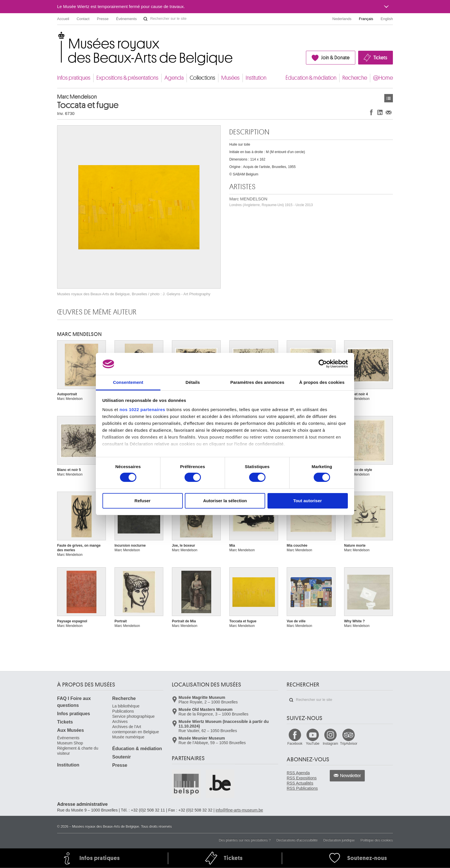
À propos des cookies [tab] (322, 382)
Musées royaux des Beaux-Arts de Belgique (58, 37)
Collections (202, 78)
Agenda (174, 78)
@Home (383, 78)
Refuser (143, 501)
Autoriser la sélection (225, 501)
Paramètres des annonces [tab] (257, 382)
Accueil (63, 19)
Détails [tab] (193, 382)
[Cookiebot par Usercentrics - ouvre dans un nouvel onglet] (323, 364)
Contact (83, 19)
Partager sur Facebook (371, 112)
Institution (256, 78)
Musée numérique (128, 737)
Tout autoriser (308, 501)
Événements (126, 19)
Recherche (355, 78)
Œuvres (389, 98)
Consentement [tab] (128, 382)
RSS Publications (302, 788)
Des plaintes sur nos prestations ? (245, 840)
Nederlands (342, 19)
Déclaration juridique (339, 840)
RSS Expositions (302, 778)
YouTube (313, 744)
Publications (123, 711)
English (387, 19)
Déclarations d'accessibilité (297, 840)
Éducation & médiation (311, 78)
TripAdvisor (349, 744)
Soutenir (122, 757)
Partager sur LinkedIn (380, 112)
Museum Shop (70, 743)
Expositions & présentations (127, 78)
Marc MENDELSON (271, 202)
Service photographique (133, 716)
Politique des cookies (377, 840)
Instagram (330, 744)
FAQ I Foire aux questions (74, 702)
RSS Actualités (300, 783)
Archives (120, 722)
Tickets (380, 58)
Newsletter (351, 776)
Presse (103, 19)
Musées (230, 78)
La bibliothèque (126, 706)
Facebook (295, 744)
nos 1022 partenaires (142, 409)
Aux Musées (70, 730)
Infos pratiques (74, 78)
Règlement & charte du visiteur (78, 751)
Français (366, 19)
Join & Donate (335, 58)
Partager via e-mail (389, 112)
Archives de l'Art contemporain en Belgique (136, 729)
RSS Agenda (298, 773)
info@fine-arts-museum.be (239, 810)
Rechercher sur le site (146, 19)
